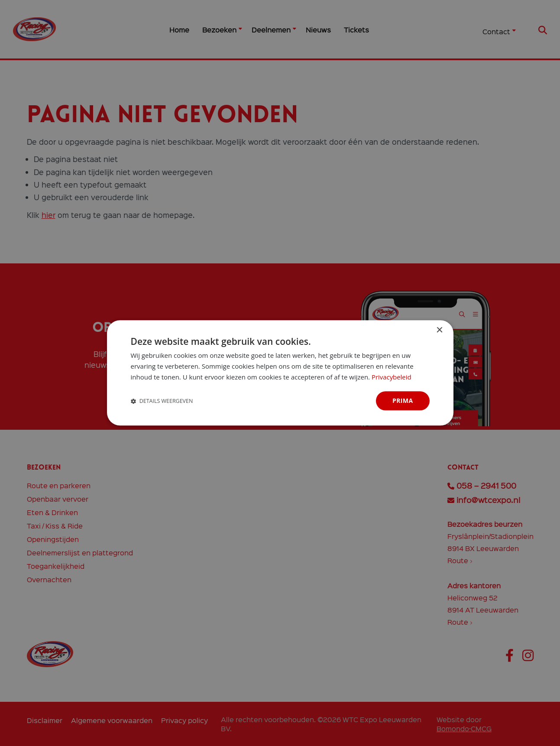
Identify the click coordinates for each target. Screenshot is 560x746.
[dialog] (280, 373)
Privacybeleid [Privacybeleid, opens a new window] (392, 377)
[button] (162, 401)
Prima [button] (403, 401)
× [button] (439, 330)
